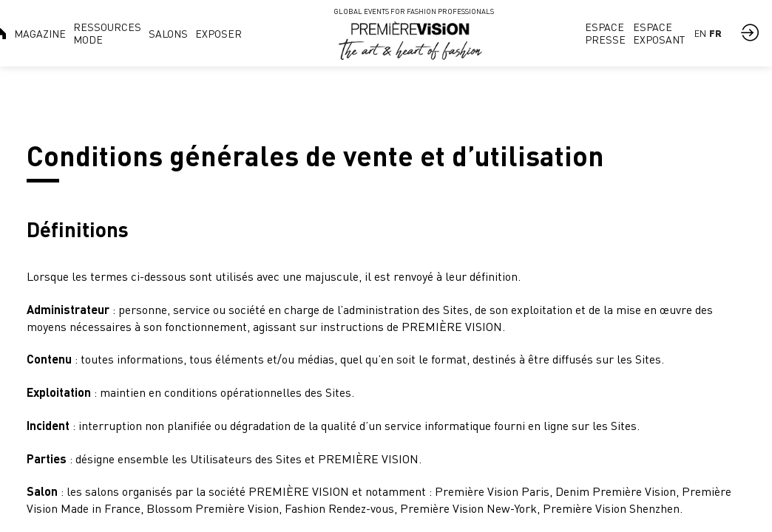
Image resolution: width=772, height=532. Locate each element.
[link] (40, 33)
